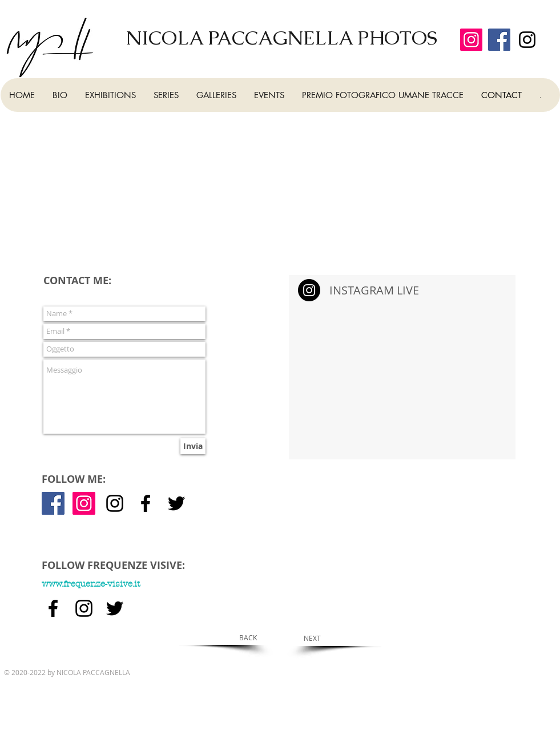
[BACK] (248, 637)
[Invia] (193, 446)
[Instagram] (471, 40)
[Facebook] (499, 40)
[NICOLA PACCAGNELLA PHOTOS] (283, 38)
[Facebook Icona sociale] (53, 503)
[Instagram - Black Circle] (309, 290)
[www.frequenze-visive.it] (161, 584)
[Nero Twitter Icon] (176, 503)
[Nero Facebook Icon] (146, 503)
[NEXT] (313, 638)
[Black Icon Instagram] (527, 40)
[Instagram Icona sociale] (84, 503)
